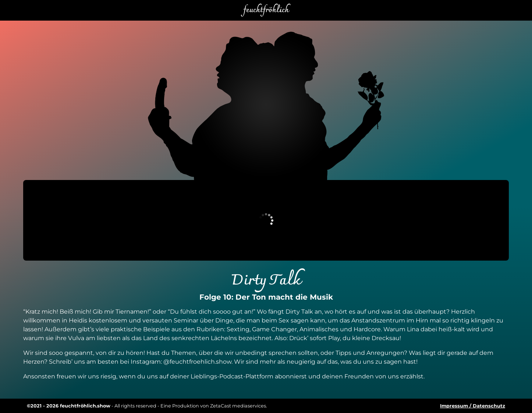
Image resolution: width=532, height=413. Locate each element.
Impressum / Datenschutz (473, 406)
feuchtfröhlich (266, 10)
